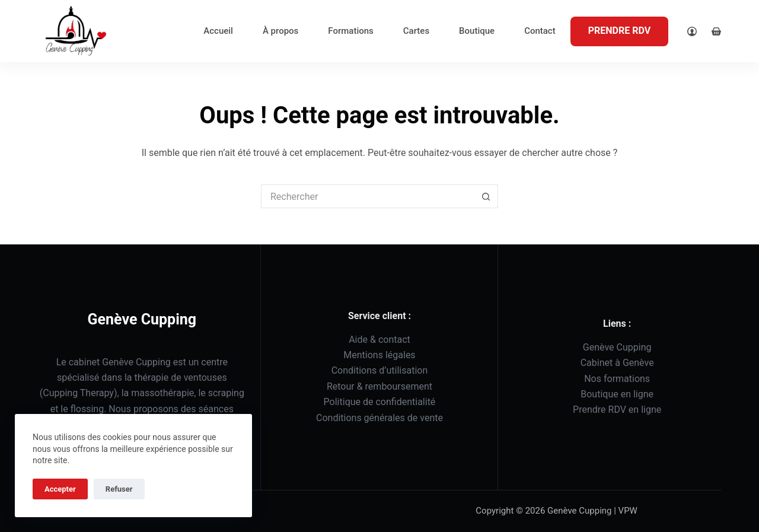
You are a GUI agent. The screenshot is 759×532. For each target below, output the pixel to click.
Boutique (477, 31)
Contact (540, 31)
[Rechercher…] (368, 196)
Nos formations (617, 379)
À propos (280, 31)
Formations (350, 31)
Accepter (60, 489)
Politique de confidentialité (380, 402)
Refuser (119, 489)
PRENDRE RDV (619, 31)
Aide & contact (379, 340)
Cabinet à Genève (617, 363)
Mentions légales (379, 355)
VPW (629, 511)
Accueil (218, 31)
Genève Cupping (617, 347)
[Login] (692, 31)
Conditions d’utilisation (380, 370)
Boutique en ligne (617, 394)
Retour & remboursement (379, 386)
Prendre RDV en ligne (617, 410)
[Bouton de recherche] (486, 196)
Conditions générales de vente (379, 418)
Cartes (416, 31)
